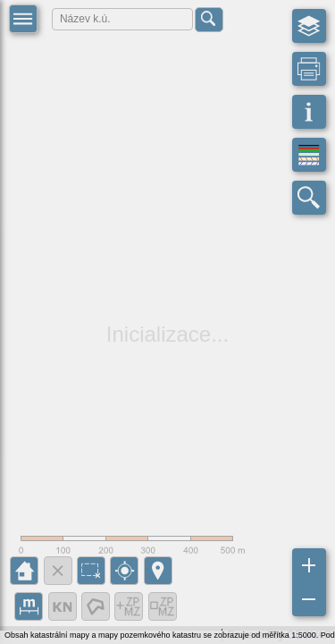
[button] (23, 19)
